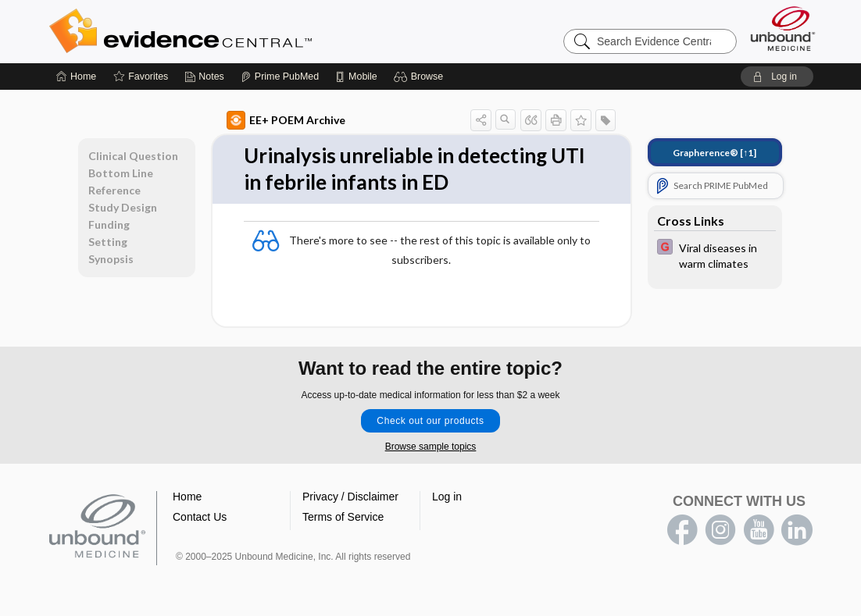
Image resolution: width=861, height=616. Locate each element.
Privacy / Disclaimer (350, 497)
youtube (759, 530)
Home (187, 497)
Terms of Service (343, 517)
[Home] (76, 77)
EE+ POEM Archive (286, 120)
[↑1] (715, 153)
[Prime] (280, 77)
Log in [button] (447, 497)
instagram (720, 530)
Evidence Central (243, 31)
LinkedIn (797, 530)
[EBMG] (715, 255)
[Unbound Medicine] (783, 28)
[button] (421, 77)
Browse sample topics (431, 447)
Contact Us (200, 517)
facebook (682, 530)
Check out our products (430, 421)
